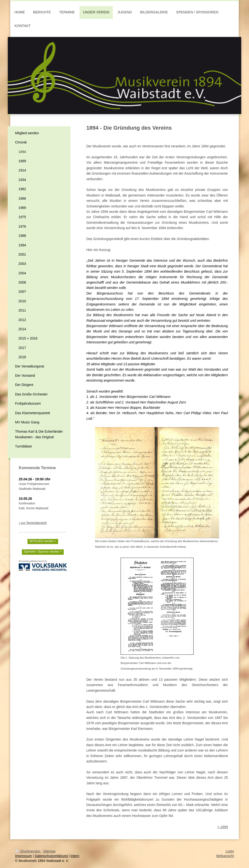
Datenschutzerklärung (51, 856)
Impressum (23, 856)
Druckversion (28, 851)
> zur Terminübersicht (33, 523)
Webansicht (225, 856)
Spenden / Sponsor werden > (43, 552)
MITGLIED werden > (43, 541)
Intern (75, 856)
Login (230, 851)
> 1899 (223, 827)
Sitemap (49, 851)
